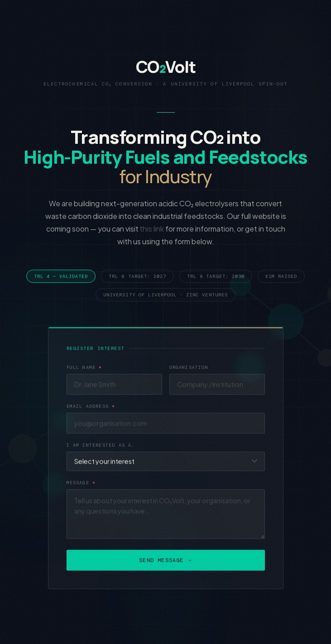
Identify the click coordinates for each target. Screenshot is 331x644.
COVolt (166, 66)
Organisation (189, 369)
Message (81, 485)
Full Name (84, 369)
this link (152, 229)
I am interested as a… (101, 447)
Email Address (91, 408)
